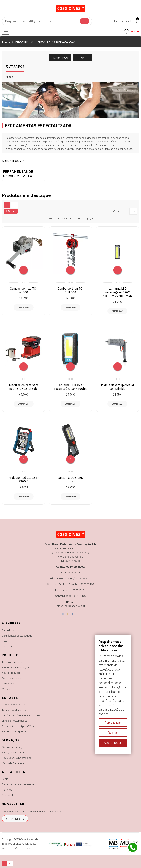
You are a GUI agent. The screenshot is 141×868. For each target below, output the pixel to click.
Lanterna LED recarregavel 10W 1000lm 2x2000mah (117, 292)
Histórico (7, 790)
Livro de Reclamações (15, 721)
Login (5, 779)
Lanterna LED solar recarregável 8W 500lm (70, 387)
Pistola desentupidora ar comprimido (118, 387)
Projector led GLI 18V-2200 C (24, 480)
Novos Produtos (11, 673)
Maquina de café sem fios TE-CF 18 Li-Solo (24, 387)
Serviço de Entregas (14, 752)
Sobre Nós (8, 630)
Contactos (8, 646)
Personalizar (113, 723)
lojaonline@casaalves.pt (70, 606)
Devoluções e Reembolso (17, 758)
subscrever (15, 819)
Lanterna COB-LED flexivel (70, 480)
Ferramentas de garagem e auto (18, 174)
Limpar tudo (60, 58)
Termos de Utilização (14, 710)
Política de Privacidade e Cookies (21, 715)
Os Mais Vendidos (12, 678)
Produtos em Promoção (15, 667)
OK (83, 58)
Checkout (7, 795)
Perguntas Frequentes (15, 731)
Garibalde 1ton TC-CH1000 (70, 290)
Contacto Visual (24, 848)
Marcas (6, 689)
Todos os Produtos (13, 662)
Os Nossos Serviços (13, 747)
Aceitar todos (113, 743)
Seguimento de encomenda (18, 784)
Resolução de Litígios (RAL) (18, 726)
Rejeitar (113, 733)
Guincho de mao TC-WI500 (23, 290)
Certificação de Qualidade (17, 636)
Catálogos (8, 684)
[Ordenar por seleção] (133, 211)
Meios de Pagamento (14, 763)
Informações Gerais (13, 705)
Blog (5, 641)
